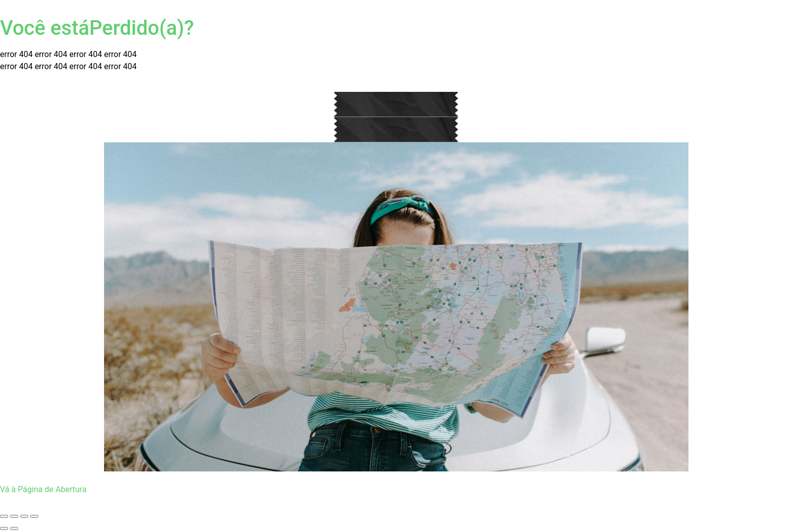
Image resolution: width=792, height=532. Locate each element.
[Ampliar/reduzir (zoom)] (4, 516)
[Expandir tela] (14, 516)
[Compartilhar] (24, 516)
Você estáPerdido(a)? (97, 28)
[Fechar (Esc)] (34, 516)
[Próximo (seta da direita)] (14, 528)
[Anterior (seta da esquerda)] (4, 528)
